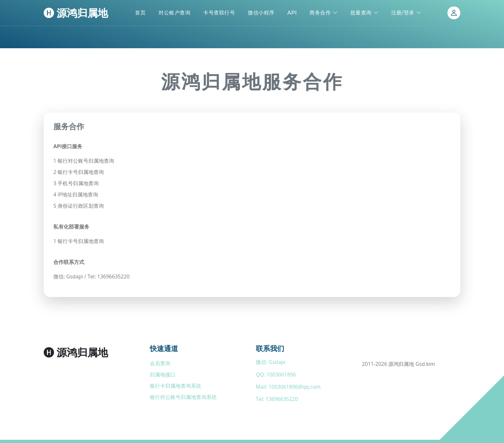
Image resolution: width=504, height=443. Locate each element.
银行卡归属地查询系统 (175, 386)
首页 (140, 13)
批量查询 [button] (361, 13)
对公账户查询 (174, 13)
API (292, 13)
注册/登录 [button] (403, 13)
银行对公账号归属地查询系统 (183, 397)
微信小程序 (261, 13)
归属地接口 (163, 375)
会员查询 (160, 363)
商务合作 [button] (320, 13)
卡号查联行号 (219, 13)
